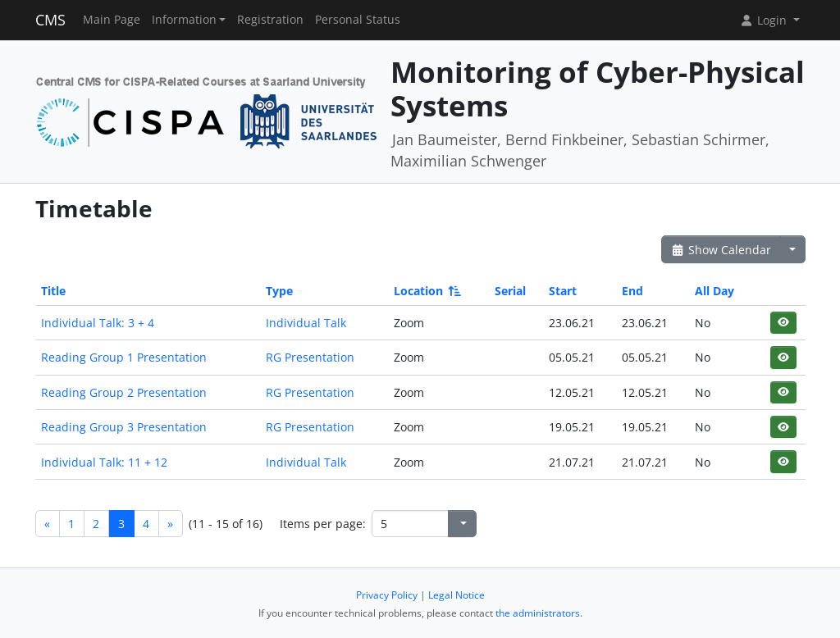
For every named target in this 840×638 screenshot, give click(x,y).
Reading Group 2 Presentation (124, 392)
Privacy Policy (387, 595)
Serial (510, 291)
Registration (270, 20)
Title (53, 291)
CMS (50, 20)
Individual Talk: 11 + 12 (104, 462)
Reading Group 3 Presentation (124, 427)
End (632, 291)
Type (279, 291)
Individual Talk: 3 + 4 (98, 323)
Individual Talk (306, 323)
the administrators (538, 613)
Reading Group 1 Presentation (124, 357)
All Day (714, 291)
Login (765, 20)
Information (184, 20)
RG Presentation (310, 357)
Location (426, 291)
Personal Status (358, 20)
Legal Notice (457, 595)
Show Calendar (721, 250)
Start (563, 291)
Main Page (112, 20)
